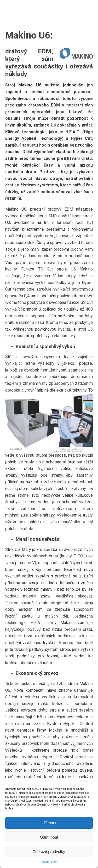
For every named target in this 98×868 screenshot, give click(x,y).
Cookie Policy (49, 862)
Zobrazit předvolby (49, 851)
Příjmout (49, 823)
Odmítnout (49, 837)
